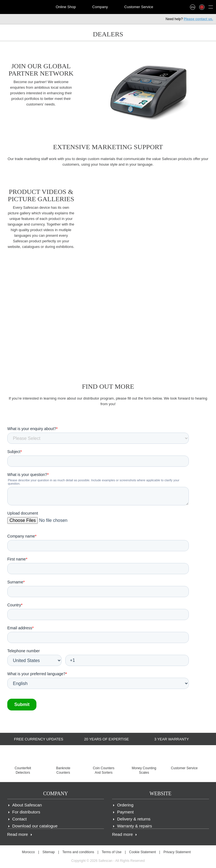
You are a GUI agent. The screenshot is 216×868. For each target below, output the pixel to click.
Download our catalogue (35, 826)
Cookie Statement (142, 852)
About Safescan (27, 805)
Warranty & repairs (134, 826)
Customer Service (139, 7)
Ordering (125, 805)
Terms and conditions (78, 852)
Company (100, 7)
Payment (125, 812)
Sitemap (48, 852)
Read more (18, 834)
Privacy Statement (177, 852)
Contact (20, 819)
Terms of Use (112, 852)
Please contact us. (198, 19)
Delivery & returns (134, 819)
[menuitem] (23, 7)
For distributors (26, 812)
